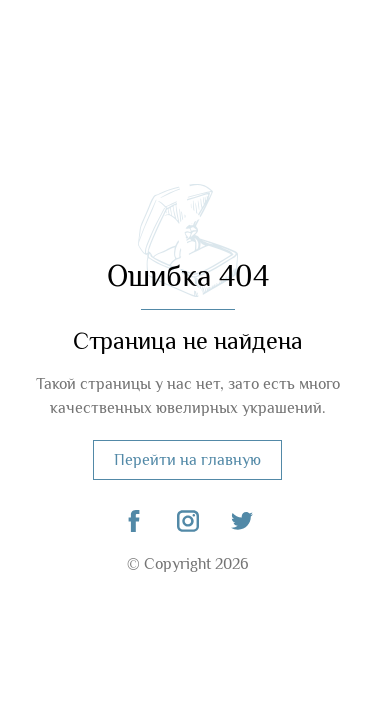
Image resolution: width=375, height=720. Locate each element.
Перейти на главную (187, 460)
